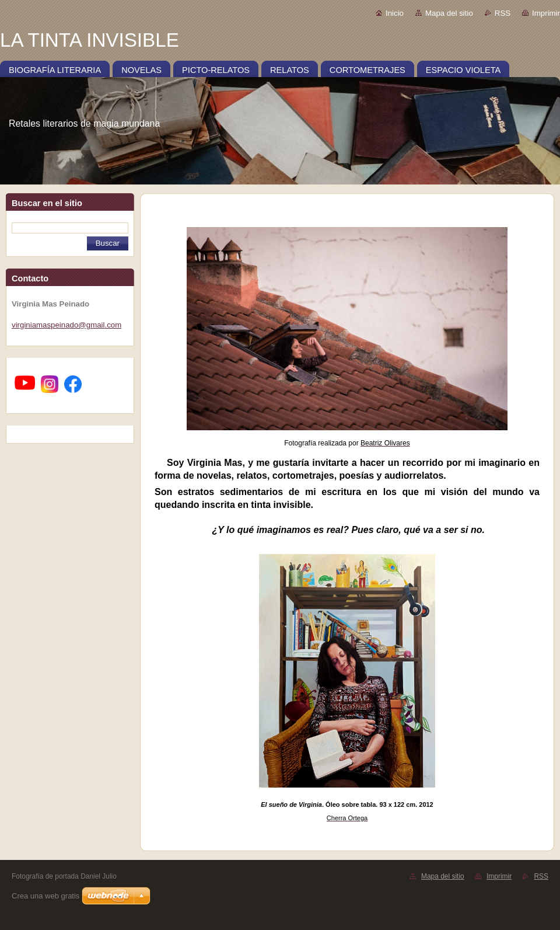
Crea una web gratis (45, 896)
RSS (503, 13)
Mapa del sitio (449, 13)
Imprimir (546, 13)
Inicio (395, 13)
